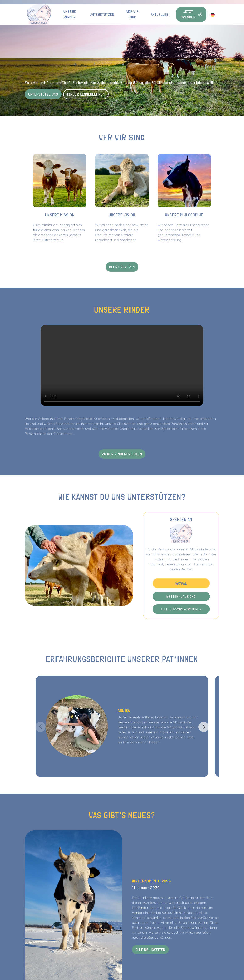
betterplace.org (181, 596)
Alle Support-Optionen (181, 609)
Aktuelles (160, 14)
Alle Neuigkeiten (150, 950)
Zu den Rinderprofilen (122, 454)
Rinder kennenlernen (86, 94)
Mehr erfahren (122, 267)
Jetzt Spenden (192, 14)
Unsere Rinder (70, 14)
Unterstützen (102, 14)
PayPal (181, 583)
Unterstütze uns (43, 94)
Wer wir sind (133, 14)
